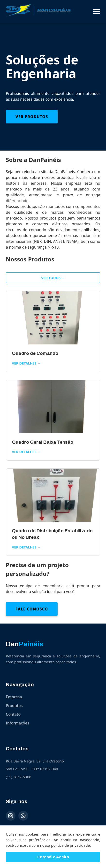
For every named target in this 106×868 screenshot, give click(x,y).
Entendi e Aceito (53, 858)
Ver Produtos (32, 117)
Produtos (14, 706)
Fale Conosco (32, 609)
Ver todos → (53, 278)
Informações (18, 723)
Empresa (14, 697)
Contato (13, 714)
